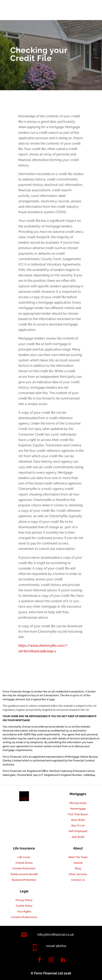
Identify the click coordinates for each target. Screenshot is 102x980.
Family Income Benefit (24, 874)
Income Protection (24, 868)
